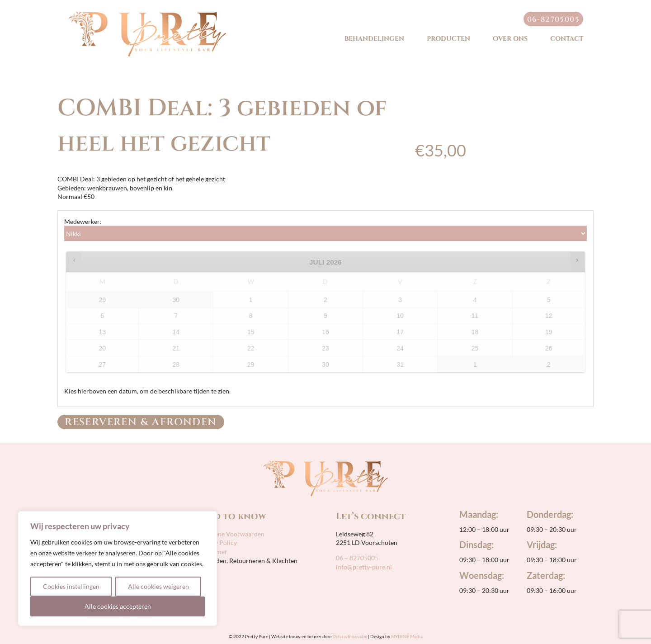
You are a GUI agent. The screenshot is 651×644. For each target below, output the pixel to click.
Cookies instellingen (71, 586)
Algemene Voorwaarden (230, 534)
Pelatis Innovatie (350, 636)
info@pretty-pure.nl (364, 567)
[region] (118, 568)
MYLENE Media (407, 636)
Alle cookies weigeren (158, 586)
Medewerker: (83, 221)
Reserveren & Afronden (141, 422)
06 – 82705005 (357, 558)
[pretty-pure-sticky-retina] (147, 15)
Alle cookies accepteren (118, 606)
